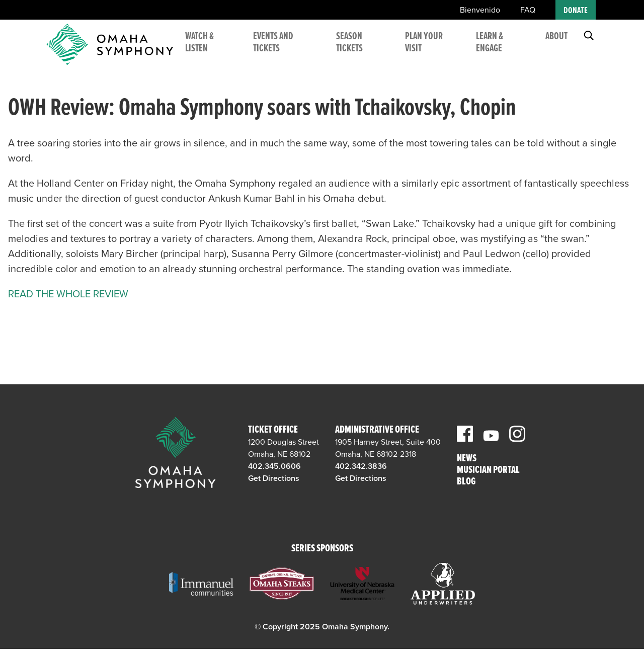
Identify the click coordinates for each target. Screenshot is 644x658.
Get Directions (274, 478)
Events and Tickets (292, 50)
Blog (466, 482)
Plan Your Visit (433, 50)
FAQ (528, 10)
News (467, 459)
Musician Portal (488, 471)
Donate (576, 11)
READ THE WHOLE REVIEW (68, 294)
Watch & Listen (223, 50)
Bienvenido (480, 10)
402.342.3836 (361, 466)
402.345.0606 (274, 466)
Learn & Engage (494, 50)
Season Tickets (363, 50)
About (556, 44)
